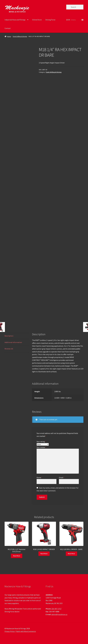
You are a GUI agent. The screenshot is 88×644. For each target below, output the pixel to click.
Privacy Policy (10, 631)
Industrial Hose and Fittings (15, 20)
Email (62, 477)
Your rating (41, 442)
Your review (41, 447)
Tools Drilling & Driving (20, 36)
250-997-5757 (56, 609)
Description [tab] (9, 336)
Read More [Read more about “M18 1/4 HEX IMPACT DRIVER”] (44, 554)
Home (9, 36)
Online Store (37, 20)
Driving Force (50, 20)
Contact (8, 28)
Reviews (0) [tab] (9, 349)
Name (39, 477)
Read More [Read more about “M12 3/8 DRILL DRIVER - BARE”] (71, 554)
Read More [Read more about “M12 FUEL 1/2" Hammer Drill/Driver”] (17, 556)
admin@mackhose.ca (59, 614)
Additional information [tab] (13, 342)
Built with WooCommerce (26, 631)
